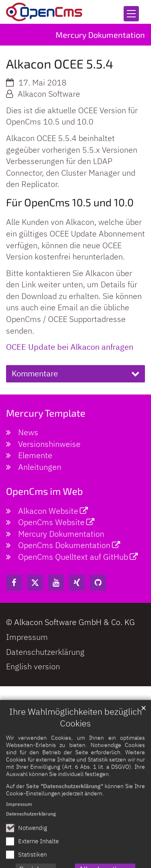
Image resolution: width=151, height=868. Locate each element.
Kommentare (35, 373)
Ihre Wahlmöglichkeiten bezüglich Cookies (75, 748)
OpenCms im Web (44, 491)
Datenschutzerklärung (31, 844)
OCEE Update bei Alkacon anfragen (70, 347)
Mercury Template (46, 413)
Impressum (19, 834)
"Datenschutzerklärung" (72, 816)
